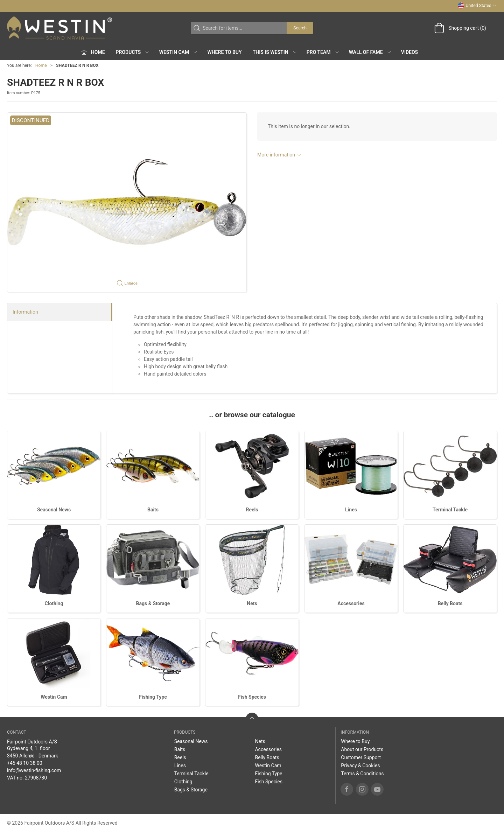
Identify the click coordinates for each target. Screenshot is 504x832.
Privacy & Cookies (360, 765)
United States (477, 6)
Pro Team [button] (323, 52)
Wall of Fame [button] (370, 52)
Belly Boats (450, 603)
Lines (351, 510)
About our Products (362, 749)
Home (41, 65)
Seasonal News (54, 510)
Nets (252, 603)
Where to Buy (224, 52)
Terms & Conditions (362, 774)
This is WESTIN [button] (275, 52)
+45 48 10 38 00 (25, 763)
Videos (409, 52)
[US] (59, 28)
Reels (252, 510)
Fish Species (252, 697)
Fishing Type (153, 697)
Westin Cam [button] (179, 52)
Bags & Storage (153, 603)
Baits (153, 510)
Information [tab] (25, 312)
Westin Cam (54, 697)
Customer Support (361, 757)
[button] (127, 202)
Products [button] (133, 52)
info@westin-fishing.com (34, 770)
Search (300, 28)
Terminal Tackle (450, 510)
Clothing (54, 603)
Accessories (351, 603)
